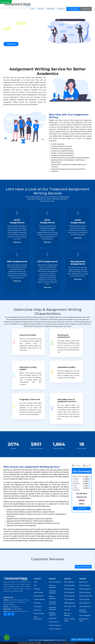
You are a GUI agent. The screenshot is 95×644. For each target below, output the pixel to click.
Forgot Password (39, 596)
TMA (65, 613)
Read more (17, 242)
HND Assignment (69, 582)
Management (53, 618)
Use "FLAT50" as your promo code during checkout (59, 643)
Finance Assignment (55, 582)
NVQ (66, 606)
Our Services (29, 44)
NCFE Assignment (85, 585)
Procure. (67, 619)
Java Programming (85, 606)
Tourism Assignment (55, 629)
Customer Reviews (39, 599)
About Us (41, 9)
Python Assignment (85, 592)
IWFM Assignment (69, 603)
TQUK (74, 606)
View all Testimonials (83, 567)
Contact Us (61, 9)
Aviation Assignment (55, 625)
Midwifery (67, 615)
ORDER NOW (82, 508)
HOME (33, 9)
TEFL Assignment (69, 599)
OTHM (66, 621)
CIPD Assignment (69, 585)
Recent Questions (39, 613)
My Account (86, 9)
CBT (69, 613)
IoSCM (72, 619)
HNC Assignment (69, 589)
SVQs (70, 606)
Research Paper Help (85, 596)
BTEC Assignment (69, 596)
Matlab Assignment (85, 589)
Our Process (37, 610)
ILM (65, 610)
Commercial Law (54, 622)
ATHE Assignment (69, 592)
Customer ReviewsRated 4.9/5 (73, 9)
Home (35, 582)
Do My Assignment (85, 615)
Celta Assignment (84, 603)
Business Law (83, 582)
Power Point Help (84, 599)
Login (35, 592)
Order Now (51, 9)
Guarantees (37, 603)
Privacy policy (38, 606)
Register (40, 592)
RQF (69, 610)
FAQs (35, 585)
